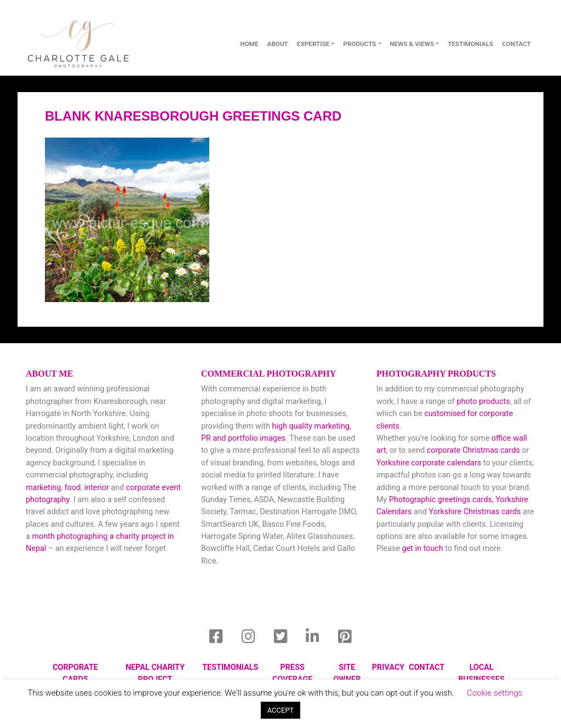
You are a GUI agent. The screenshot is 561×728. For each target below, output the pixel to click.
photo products (483, 402)
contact (516, 44)
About (278, 44)
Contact (427, 667)
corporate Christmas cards (474, 450)
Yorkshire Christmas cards (475, 512)
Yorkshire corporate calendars (429, 463)
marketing (43, 488)
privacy (388, 667)
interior (97, 488)
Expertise (313, 44)
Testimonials (470, 44)
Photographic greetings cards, (441, 500)
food (73, 488)
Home (249, 44)
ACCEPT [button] (281, 710)
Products (359, 44)
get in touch (423, 548)
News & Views (412, 44)
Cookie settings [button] (494, 693)
